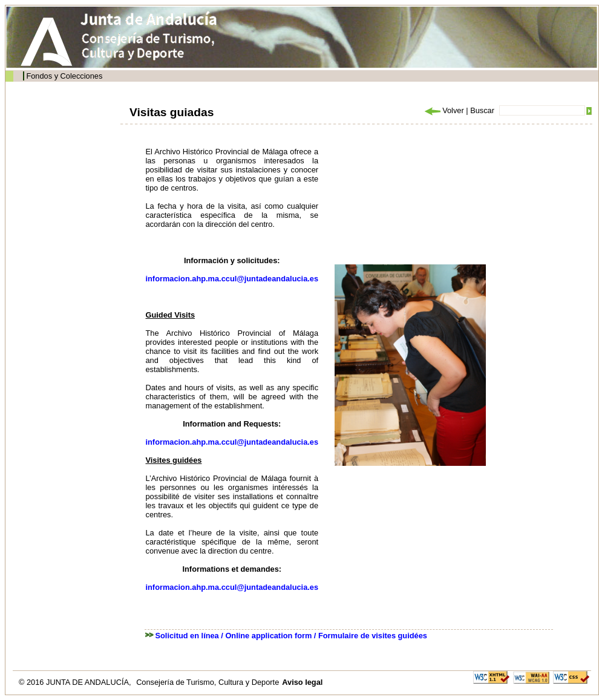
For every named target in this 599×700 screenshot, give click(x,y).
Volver (444, 110)
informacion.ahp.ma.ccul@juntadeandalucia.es (232, 279)
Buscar (482, 110)
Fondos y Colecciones (64, 76)
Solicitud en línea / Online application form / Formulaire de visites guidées (291, 636)
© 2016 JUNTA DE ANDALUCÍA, (76, 682)
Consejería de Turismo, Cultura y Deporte (208, 682)
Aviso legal (302, 682)
